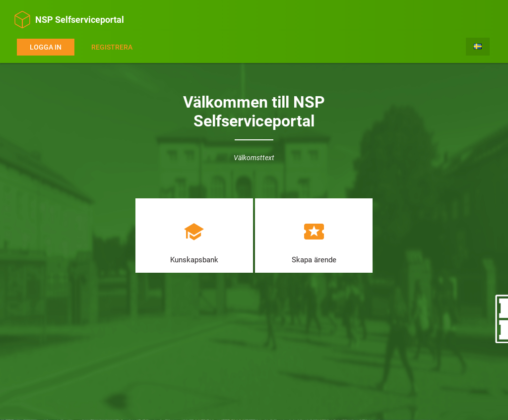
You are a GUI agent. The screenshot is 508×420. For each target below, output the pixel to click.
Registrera (112, 47)
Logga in (46, 47)
